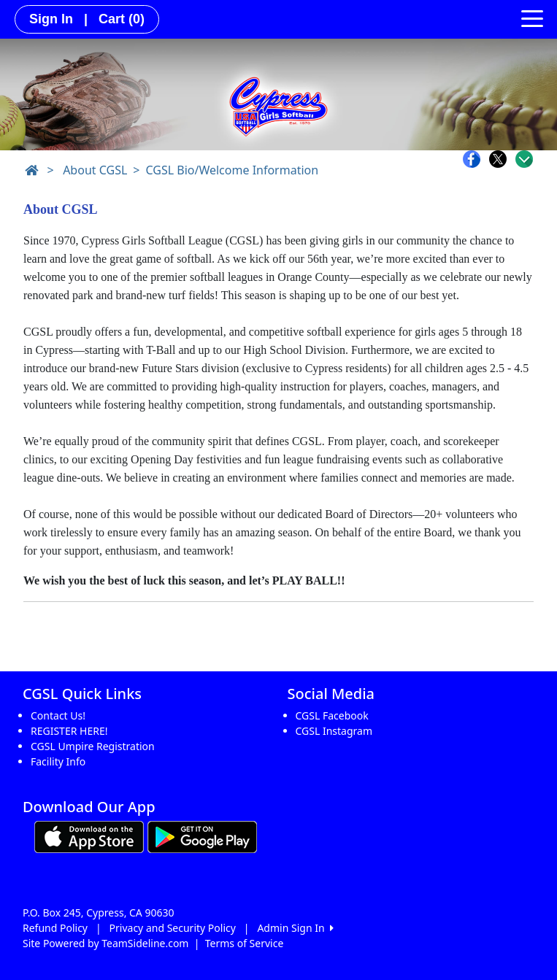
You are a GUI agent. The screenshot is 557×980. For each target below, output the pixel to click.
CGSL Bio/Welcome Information (232, 170)
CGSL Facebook (332, 715)
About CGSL (95, 170)
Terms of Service (245, 943)
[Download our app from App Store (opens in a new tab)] (89, 835)
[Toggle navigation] (532, 18)
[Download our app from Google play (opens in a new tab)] (202, 835)
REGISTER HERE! (69, 731)
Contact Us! (58, 715)
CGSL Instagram (334, 731)
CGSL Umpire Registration (93, 746)
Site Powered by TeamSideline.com (105, 943)
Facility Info (58, 761)
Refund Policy (55, 928)
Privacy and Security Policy (173, 928)
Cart (122, 19)
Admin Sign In (295, 928)
